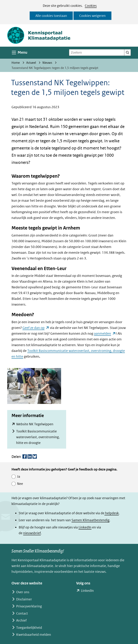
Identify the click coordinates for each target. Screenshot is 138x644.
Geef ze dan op (36, 328)
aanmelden (105, 333)
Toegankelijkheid (29, 628)
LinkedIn (85, 527)
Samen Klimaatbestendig (90, 520)
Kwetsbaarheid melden (34, 635)
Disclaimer (24, 599)
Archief (21, 620)
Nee (20, 484)
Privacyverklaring (29, 606)
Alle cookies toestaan (51, 16)
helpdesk (112, 513)
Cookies (91, 6)
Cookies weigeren (92, 16)
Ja (19, 476)
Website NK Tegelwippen (35, 424)
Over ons (23, 592)
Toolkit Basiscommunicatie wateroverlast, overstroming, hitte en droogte (38, 437)
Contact (22, 613)
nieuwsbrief (32, 533)
